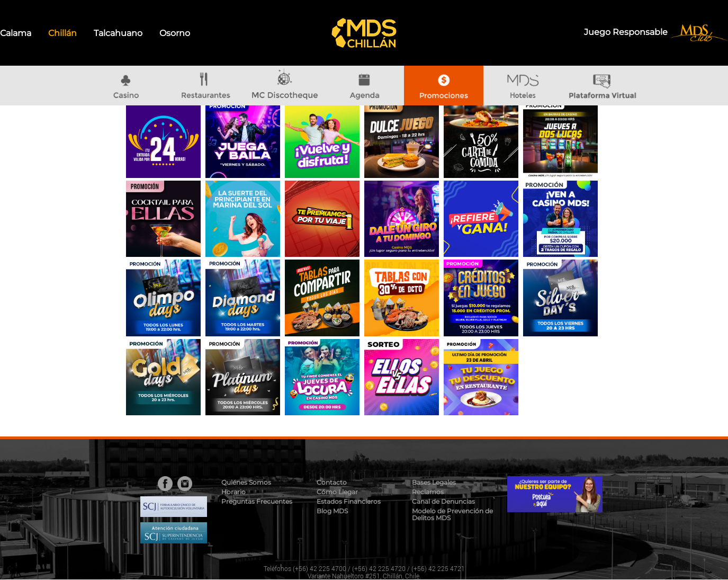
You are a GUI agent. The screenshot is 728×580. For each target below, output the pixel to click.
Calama (16, 33)
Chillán (62, 33)
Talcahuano (118, 33)
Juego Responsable (627, 32)
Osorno (175, 33)
